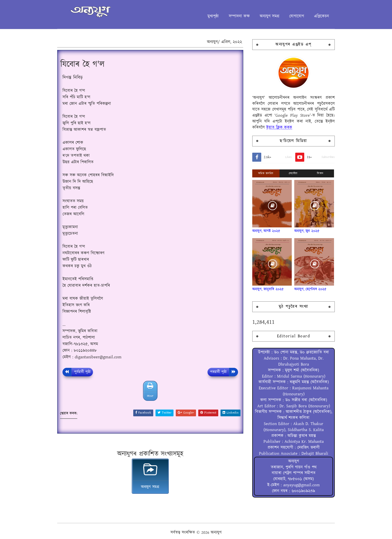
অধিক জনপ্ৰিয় (266, 173)
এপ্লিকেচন (321, 16)
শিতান (320, 173)
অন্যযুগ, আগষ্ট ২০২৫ (266, 231)
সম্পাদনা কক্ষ (239, 16)
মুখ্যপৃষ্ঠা (213, 16)
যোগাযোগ (297, 16)
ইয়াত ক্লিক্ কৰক (279, 127)
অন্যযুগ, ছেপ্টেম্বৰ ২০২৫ (310, 289)
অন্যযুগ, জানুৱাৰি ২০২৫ (268, 289)
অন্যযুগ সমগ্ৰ (269, 16)
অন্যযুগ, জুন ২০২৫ (307, 231)
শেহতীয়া (293, 173)
